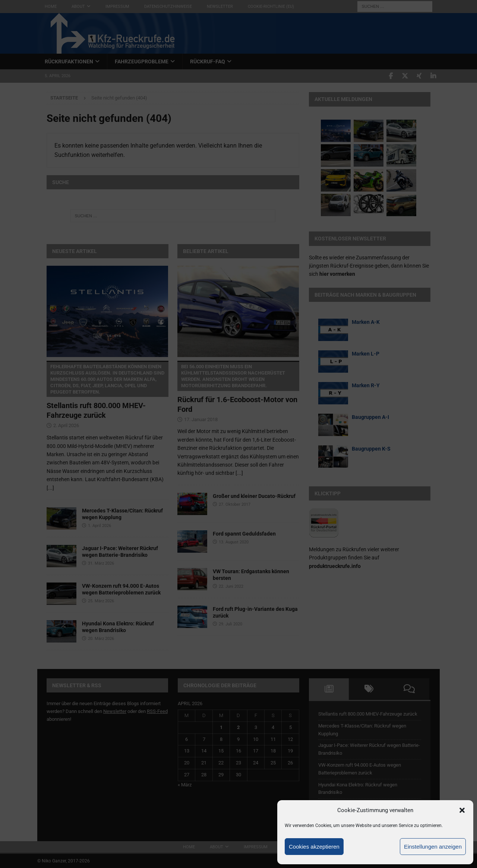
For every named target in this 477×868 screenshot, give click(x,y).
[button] (462, 810)
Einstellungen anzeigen (433, 847)
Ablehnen (372, 847)
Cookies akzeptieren (314, 847)
